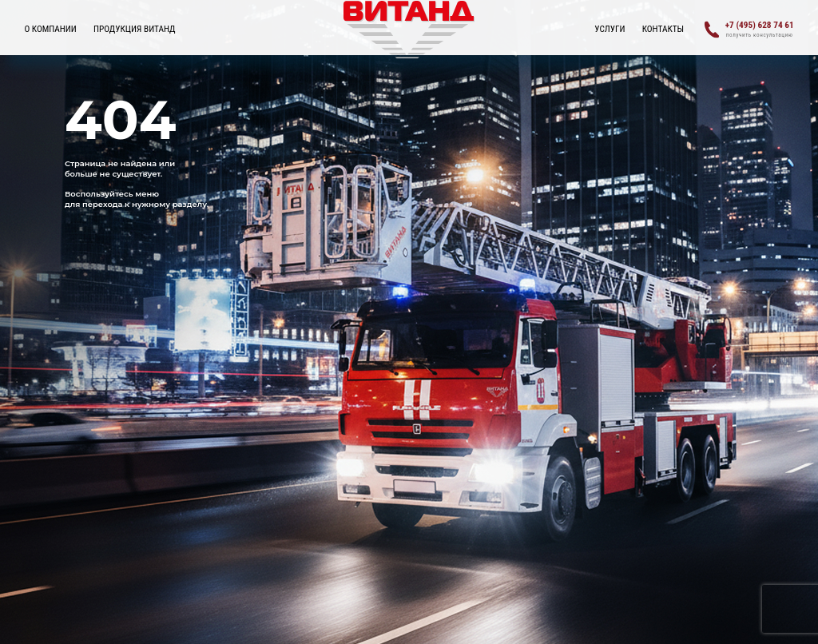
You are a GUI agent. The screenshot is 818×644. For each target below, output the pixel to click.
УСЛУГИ (610, 29)
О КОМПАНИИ (50, 29)
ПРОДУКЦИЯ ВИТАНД (135, 29)
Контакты (663, 29)
